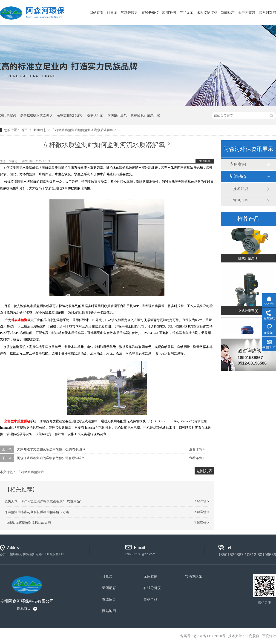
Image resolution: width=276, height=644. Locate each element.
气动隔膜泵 (129, 13)
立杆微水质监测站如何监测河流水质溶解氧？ (84, 130)
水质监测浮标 (207, 13)
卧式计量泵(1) (248, 259)
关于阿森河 (247, 13)
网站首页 (97, 13)
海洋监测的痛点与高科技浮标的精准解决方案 (37, 512)
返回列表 (205, 161)
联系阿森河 (267, 13)
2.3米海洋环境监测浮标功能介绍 (28, 523)
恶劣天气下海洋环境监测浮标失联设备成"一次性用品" (43, 501)
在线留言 (109, 599)
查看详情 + (197, 449)
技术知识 (241, 189)
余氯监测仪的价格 (70, 115)
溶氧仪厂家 (95, 115)
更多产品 (150, 599)
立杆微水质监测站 (17, 421)
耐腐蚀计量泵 (117, 115)
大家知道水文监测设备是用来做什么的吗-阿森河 (51, 449)
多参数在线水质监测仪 (36, 115)
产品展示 (186, 13)
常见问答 (241, 200)
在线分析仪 (150, 13)
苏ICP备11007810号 (210, 636)
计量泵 (112, 13)
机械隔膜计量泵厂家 (145, 115)
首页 (25, 130)
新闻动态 (228, 13)
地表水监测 (19, 320)
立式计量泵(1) (248, 311)
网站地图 (109, 611)
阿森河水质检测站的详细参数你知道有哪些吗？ (51, 458)
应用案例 (169, 13)
